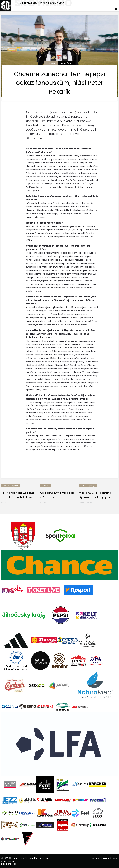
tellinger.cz (113, 858)
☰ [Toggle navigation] (116, 9)
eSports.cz (6, 861)
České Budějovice (42, 3)
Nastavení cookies (10, 864)
